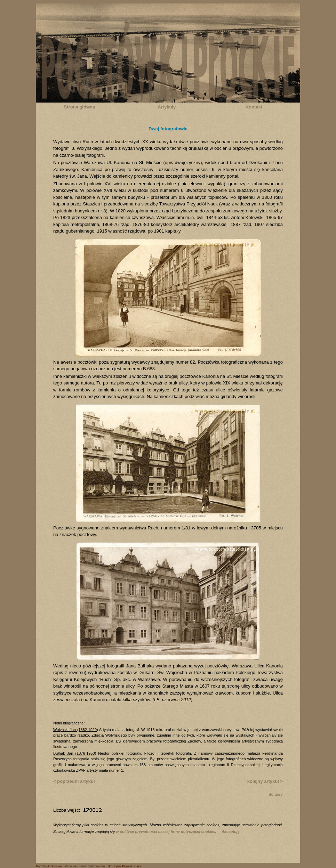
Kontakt (254, 107)
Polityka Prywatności (125, 866)
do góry (276, 794)
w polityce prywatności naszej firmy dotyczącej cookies (166, 832)
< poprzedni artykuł (74, 781)
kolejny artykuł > (265, 781)
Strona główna (80, 107)
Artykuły (167, 107)
